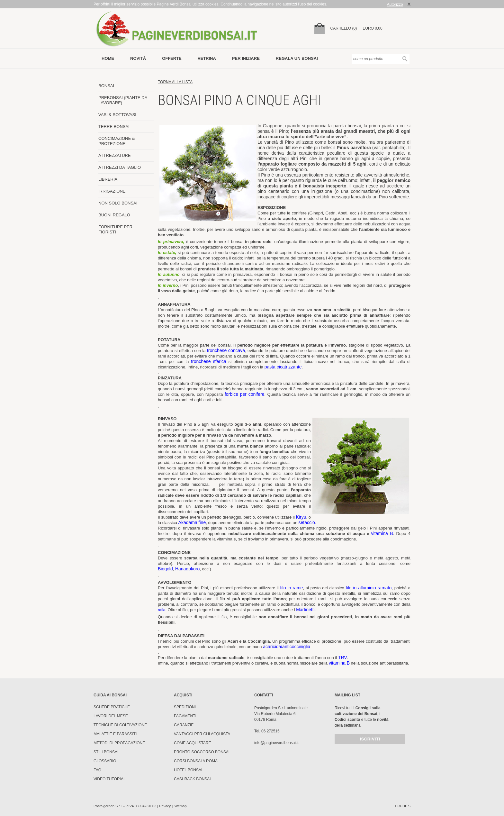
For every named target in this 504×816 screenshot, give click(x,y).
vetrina (207, 58)
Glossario (105, 761)
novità (138, 58)
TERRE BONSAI (114, 127)
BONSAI (106, 86)
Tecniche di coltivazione (120, 725)
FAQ (97, 770)
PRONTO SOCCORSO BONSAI (202, 752)
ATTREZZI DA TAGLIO (120, 167)
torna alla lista (175, 82)
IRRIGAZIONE (112, 191)
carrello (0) (344, 28)
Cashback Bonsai (192, 779)
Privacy (165, 806)
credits (403, 806)
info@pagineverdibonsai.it (276, 743)
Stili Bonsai (106, 752)
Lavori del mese (111, 716)
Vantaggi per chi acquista (202, 734)
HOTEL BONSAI (188, 770)
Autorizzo (395, 5)
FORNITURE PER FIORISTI (115, 229)
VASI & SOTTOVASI (117, 115)
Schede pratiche (112, 707)
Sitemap (180, 806)
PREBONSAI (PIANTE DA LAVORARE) (123, 100)
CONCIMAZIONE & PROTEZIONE (117, 141)
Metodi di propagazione (119, 743)
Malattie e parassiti (115, 734)
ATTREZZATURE (115, 155)
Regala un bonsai (297, 58)
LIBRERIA (108, 179)
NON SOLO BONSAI (118, 203)
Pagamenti (185, 716)
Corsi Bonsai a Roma (196, 761)
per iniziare (246, 58)
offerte (172, 58)
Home (108, 58)
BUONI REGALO (114, 215)
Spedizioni (185, 707)
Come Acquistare (193, 743)
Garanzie (184, 725)
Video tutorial (110, 779)
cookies (320, 4)
